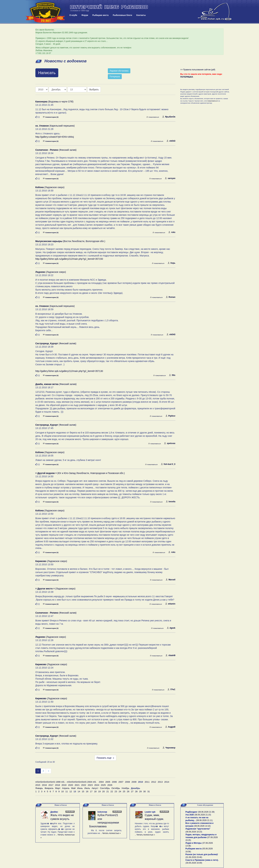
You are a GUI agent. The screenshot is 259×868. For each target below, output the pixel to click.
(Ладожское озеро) (50, 187)
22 (112, 791)
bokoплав (102, 812)
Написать (47, 73)
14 (79, 791)
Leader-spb (150, 812)
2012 (154, 782)
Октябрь (116, 788)
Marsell (170, 580)
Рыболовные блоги (122, 15)
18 (95, 791)
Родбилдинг (191, 812)
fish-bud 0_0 (168, 464)
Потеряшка (115, 77)
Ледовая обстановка (119, 71)
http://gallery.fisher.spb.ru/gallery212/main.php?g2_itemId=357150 (69, 259)
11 (67, 791)
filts (172, 375)
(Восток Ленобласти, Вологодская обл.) (70, 241)
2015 (38, 785)
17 (91, 791)
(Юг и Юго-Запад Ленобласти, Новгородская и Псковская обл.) (80, 473)
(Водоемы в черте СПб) (54, 102)
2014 (167, 782)
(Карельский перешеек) (55, 126)
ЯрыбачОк (169, 117)
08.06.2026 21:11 (204, 820)
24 (120, 791)
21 (108, 791)
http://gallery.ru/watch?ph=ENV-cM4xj (55, 137)
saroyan (170, 178)
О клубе (73, 15)
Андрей (170, 727)
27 (132, 791)
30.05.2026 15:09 (194, 863)
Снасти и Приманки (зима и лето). (202, 860)
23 (116, 791)
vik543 (171, 141)
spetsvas (170, 443)
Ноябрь (126, 788)
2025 (103, 785)
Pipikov (170, 416)
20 (103, 791)
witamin (170, 604)
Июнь (80, 788)
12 (71, 791)
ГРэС (171, 690)
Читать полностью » (111, 833)
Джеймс (54, 812)
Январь (39, 788)
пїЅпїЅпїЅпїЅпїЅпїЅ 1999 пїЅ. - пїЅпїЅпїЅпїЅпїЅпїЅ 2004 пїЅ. (66, 782)
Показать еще (105, 758)
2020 (71, 785)
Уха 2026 (190, 815)
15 (83, 791)
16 (87, 791)
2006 (114, 782)
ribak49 (170, 655)
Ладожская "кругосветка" (198, 829)
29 (140, 791)
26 (128, 791)
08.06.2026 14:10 (202, 826)
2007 (121, 782)
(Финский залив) (56, 150)
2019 (64, 785)
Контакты (141, 15)
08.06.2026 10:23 (194, 832)
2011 (147, 782)
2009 (134, 782)
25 (124, 791)
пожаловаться (153, 117)
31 (149, 791)
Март (58, 788)
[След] (48, 771)
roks (172, 232)
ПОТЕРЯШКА (187, 77)
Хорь (172, 263)
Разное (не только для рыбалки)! (202, 854)
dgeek (171, 628)
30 (144, 791)
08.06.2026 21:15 (203, 815)
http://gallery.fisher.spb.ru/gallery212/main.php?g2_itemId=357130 (69, 371)
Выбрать (94, 89)
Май (73, 788)
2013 (160, 782)
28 (136, 791)
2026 (110, 785)
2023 (90, 785)
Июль (87, 788)
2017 (51, 785)
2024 (97, 785)
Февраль (49, 788)
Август (95, 788)
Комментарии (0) (51, 117)
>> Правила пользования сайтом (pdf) (198, 70)
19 (99, 791)
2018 (57, 785)
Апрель (66, 788)
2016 (44, 785)
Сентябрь (105, 788)
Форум (85, 15)
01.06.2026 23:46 (194, 857)
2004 (101, 782)
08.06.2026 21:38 (206, 812)
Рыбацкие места (100, 15)
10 (63, 791)
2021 (77, 785)
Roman (171, 297)
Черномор (169, 748)
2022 (84, 785)
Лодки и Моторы (194, 843)
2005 (108, 782)
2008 (128, 782)
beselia (171, 502)
